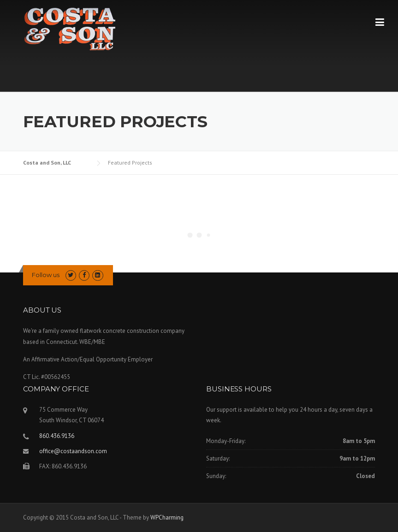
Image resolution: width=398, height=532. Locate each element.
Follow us (46, 275)
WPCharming (167, 517)
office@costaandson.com (73, 451)
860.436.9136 (57, 436)
